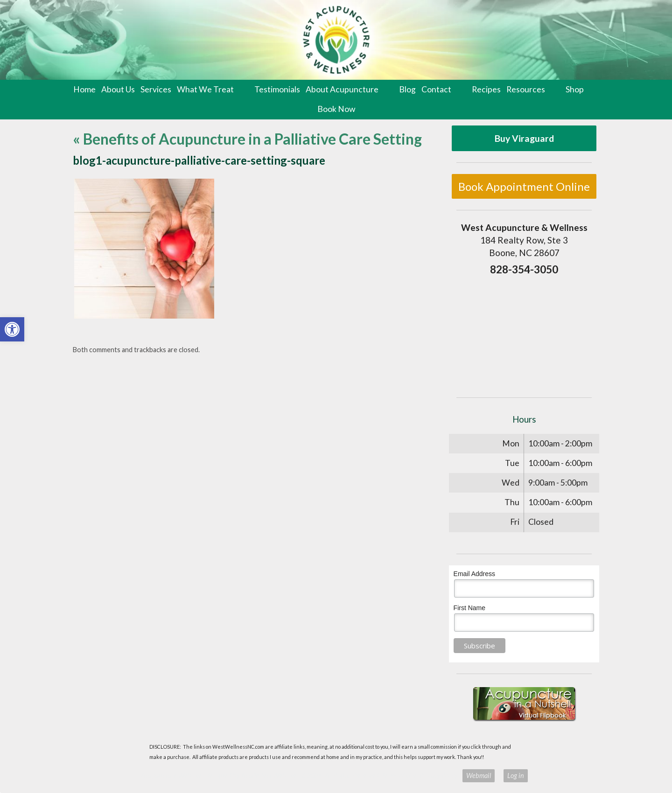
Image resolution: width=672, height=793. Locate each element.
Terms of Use (399, 776)
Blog (407, 89)
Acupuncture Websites (173, 776)
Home (84, 89)
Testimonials (277, 89)
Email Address (474, 574)
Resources (526, 89)
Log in (516, 776)
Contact (436, 89)
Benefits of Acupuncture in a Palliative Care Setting (247, 139)
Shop (575, 89)
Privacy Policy (438, 776)
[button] (12, 329)
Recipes (486, 89)
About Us (118, 89)
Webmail (479, 776)
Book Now (336, 109)
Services (156, 89)
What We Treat (205, 89)
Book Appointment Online (524, 186)
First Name (469, 608)
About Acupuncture (342, 89)
